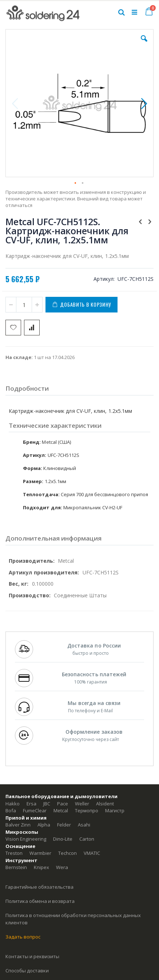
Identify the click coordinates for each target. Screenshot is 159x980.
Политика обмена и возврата (40, 901)
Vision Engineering (26, 839)
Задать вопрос (23, 937)
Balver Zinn (18, 825)
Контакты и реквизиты (32, 956)
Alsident (105, 804)
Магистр (115, 810)
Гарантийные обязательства (39, 887)
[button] (144, 44)
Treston (14, 853)
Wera (62, 867)
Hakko (13, 804)
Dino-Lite (63, 839)
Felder (64, 825)
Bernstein (16, 867)
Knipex (41, 867)
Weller (82, 804)
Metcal (61, 810)
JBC (47, 804)
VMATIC (92, 853)
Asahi (84, 825)
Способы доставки (27, 971)
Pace (63, 804)
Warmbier (40, 853)
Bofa (11, 810)
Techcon (67, 853)
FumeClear (35, 810)
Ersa (31, 804)
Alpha (44, 825)
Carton (87, 839)
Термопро (87, 810)
